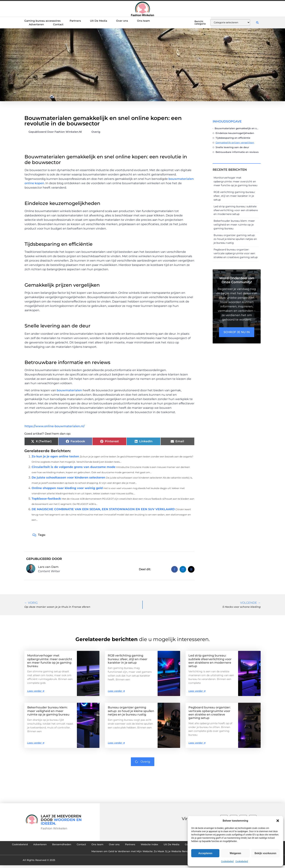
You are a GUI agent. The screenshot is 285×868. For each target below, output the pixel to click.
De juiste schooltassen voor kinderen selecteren (68, 478)
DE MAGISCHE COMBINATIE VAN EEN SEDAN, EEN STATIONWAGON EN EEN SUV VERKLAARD (103, 509)
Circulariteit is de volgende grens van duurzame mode (74, 467)
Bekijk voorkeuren (265, 853)
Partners (75, 21)
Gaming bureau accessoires (42, 21)
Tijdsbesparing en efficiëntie (233, 138)
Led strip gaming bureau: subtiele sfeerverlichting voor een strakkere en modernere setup (236, 210)
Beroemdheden (103, 845)
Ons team (143, 21)
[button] (278, 821)
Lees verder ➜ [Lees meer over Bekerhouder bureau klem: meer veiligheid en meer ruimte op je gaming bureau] (36, 743)
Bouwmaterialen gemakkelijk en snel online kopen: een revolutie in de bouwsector (237, 128)
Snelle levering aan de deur (232, 147)
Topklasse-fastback (46, 499)
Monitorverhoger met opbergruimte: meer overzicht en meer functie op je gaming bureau (235, 181)
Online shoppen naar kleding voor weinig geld (67, 488)
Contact (58, 24)
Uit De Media (99, 21)
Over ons (122, 21)
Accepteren (205, 853)
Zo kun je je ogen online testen (55, 456)
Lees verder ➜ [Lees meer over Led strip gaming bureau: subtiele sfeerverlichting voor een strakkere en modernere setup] (197, 691)
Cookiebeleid (227, 861)
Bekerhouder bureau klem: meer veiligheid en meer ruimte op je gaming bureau (234, 225)
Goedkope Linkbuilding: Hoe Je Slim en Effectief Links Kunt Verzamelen (84, 853)
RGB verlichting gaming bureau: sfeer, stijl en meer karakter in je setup (234, 196)
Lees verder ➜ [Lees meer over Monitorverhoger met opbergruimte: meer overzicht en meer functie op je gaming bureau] (36, 691)
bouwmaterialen (69, 390)
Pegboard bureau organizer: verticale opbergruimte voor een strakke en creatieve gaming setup (236, 253)
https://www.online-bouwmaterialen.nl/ (55, 426)
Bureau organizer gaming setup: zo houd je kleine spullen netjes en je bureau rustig (235, 239)
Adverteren (36, 24)
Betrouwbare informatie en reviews (237, 152)
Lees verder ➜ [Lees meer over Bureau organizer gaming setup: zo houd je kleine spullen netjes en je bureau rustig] (116, 743)
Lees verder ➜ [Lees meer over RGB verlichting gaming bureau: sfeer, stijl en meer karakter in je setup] (116, 691)
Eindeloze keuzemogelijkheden (235, 133)
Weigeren (235, 853)
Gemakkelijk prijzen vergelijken (235, 143)
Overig (96, 132)
